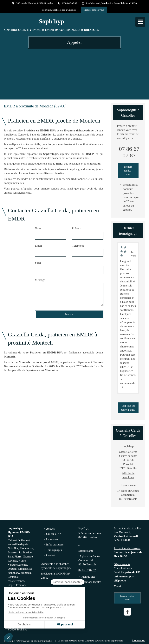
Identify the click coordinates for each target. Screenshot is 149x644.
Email (38, 246)
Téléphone (78, 246)
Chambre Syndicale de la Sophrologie (104, 641)
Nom (38, 228)
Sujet (38, 263)
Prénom (77, 228)
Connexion (139, 640)
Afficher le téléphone (128, 475)
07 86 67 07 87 (129, 152)
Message (40, 280)
